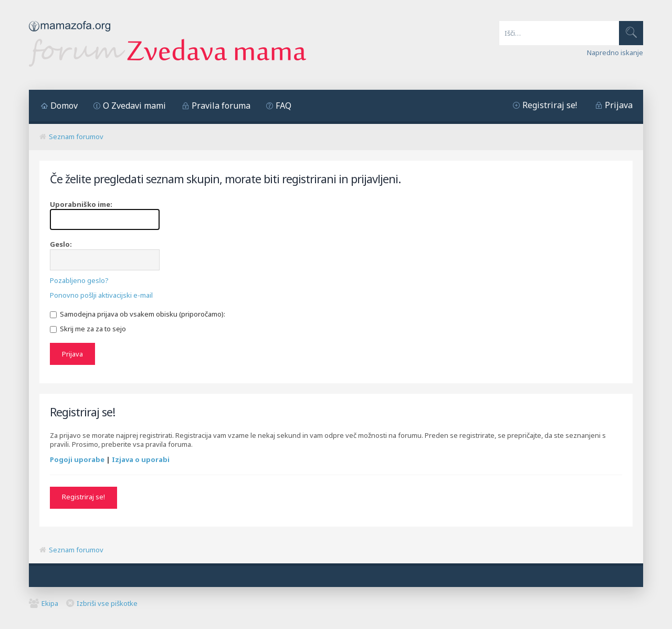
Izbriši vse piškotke (107, 603)
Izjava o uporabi (141, 459)
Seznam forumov (76, 137)
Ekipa (50, 603)
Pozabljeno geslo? (79, 280)
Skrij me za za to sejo (88, 329)
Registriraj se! (550, 105)
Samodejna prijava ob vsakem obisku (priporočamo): (138, 314)
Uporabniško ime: (81, 204)
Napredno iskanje (615, 53)
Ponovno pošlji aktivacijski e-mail (101, 295)
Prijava (619, 105)
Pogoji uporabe (77, 459)
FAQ (283, 106)
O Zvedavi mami (134, 106)
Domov (64, 106)
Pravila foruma (221, 106)
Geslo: (61, 244)
